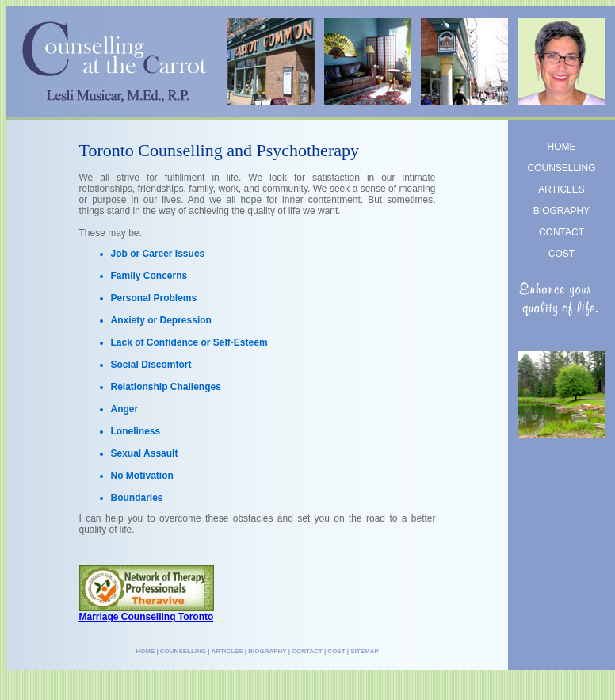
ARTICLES (561, 189)
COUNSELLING (561, 168)
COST (562, 254)
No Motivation (142, 476)
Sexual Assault (145, 453)
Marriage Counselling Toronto (147, 617)
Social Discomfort (151, 365)
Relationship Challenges (166, 387)
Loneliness (136, 431)
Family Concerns (149, 276)
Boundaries (137, 498)
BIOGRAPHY (562, 211)
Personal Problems (154, 298)
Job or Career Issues (158, 254)
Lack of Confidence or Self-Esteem (189, 342)
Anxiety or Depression (161, 320)
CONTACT (562, 232)
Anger (125, 409)
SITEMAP (365, 651)
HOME (562, 147)
